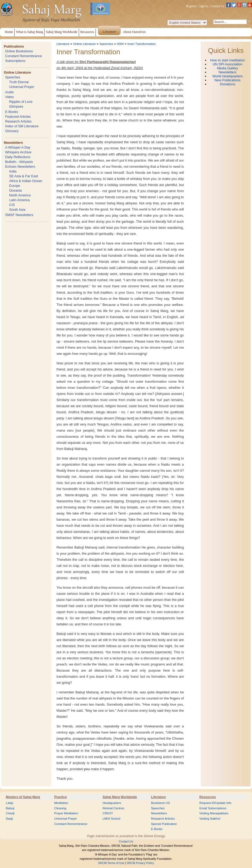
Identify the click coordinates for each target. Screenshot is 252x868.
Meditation (61, 803)
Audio (9, 92)
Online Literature (17, 72)
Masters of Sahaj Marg (23, 797)
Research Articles (18, 121)
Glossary (12, 131)
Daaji (9, 819)
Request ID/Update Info (216, 803)
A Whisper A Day (18, 147)
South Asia (17, 210)
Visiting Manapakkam (214, 813)
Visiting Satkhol (210, 819)
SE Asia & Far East (23, 176)
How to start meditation (227, 60)
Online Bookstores (19, 51)
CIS (12, 205)
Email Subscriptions (213, 808)
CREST (108, 813)
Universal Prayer (22, 87)
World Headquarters (228, 76)
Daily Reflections (18, 157)
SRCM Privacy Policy (140, 863)
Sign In (203, 6)
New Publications (228, 80)
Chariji (10, 813)
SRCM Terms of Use (111, 863)
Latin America (19, 200)
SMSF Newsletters (19, 215)
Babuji (10, 808)
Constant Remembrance (23, 56)
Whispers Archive (18, 152)
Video (9, 97)
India (13, 171)
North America (20, 195)
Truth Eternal (19, 82)
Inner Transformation (142, 44)
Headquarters (112, 803)
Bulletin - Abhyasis (19, 162)
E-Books (11, 112)
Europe (14, 186)
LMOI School (112, 819)
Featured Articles (18, 117)
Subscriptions (15, 61)
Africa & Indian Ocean (25, 181)
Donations (228, 84)
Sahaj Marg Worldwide (120, 797)
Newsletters (13, 143)
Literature (63, 44)
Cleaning (60, 808)
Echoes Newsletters (20, 167)
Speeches (13, 77)
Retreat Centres (114, 808)
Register (191, 6)
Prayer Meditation (66, 813)
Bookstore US (160, 803)
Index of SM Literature (22, 126)
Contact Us (218, 6)
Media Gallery (227, 68)
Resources (208, 797)
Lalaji (9, 803)
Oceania (15, 190)
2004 (120, 44)
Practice (60, 797)
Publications (14, 46)
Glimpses (16, 106)
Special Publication (164, 824)
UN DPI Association (228, 64)
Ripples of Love (21, 102)
